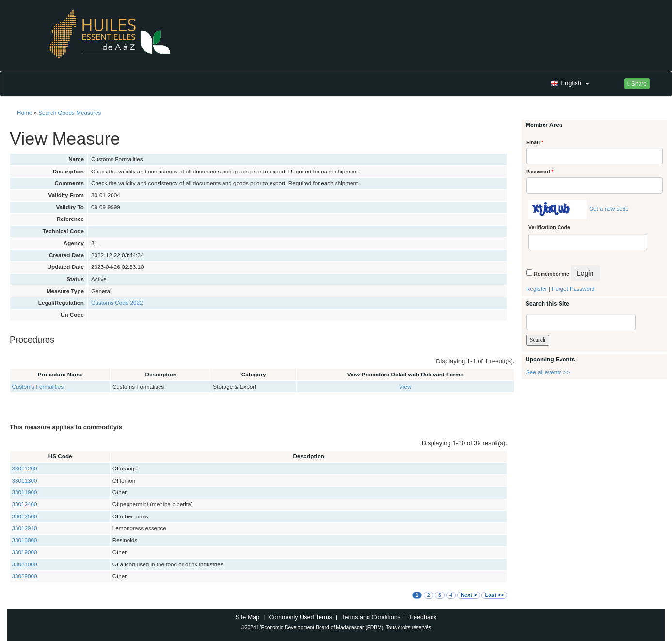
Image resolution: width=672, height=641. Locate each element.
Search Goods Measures (70, 113)
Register (537, 289)
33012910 (25, 528)
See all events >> (548, 372)
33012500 (25, 516)
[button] (569, 84)
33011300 (25, 480)
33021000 (25, 564)
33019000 (25, 552)
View (405, 386)
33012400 (25, 504)
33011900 (25, 492)
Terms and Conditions (371, 617)
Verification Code (549, 227)
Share (637, 84)
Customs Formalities (38, 386)
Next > (469, 595)
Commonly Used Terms (300, 617)
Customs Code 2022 (117, 303)
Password (540, 172)
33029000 (25, 576)
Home (24, 113)
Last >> (494, 595)
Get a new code (609, 209)
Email (535, 142)
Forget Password (573, 289)
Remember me (551, 274)
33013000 (25, 540)
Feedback (423, 617)
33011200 (25, 468)
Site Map (247, 617)
